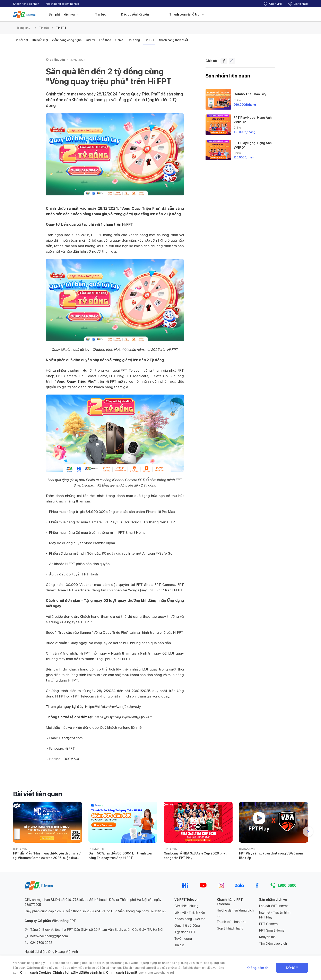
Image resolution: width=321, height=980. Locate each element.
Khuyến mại (40, 40)
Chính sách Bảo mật (122, 973)
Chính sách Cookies (36, 973)
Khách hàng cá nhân (26, 4)
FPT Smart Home (272, 930)
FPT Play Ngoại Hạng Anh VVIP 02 (253, 120)
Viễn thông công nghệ (67, 40)
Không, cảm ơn (258, 968)
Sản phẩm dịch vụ (64, 15)
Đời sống (134, 40)
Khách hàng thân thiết (173, 40)
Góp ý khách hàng (230, 928)
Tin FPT (61, 28)
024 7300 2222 (41, 943)
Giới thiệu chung (186, 906)
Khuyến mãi (268, 937)
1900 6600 (287, 885)
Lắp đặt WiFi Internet (274, 906)
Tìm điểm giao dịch (273, 944)
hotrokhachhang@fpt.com (49, 936)
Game (119, 40)
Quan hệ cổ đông (187, 926)
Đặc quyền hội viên (138, 15)
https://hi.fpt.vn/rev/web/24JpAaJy (113, 707)
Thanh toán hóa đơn (232, 922)
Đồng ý (292, 968)
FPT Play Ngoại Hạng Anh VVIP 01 (253, 145)
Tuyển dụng (183, 939)
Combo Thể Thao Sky (250, 94)
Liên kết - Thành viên (190, 912)
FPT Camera (268, 924)
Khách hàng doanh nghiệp (62, 4)
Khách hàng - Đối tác (190, 919)
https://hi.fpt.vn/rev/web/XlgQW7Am (123, 717)
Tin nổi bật (21, 40)
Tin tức (101, 14)
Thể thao (105, 40)
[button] (308, 832)
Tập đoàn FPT (185, 932)
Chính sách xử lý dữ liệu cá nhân (77, 973)
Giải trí (90, 40)
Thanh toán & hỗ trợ (187, 15)
